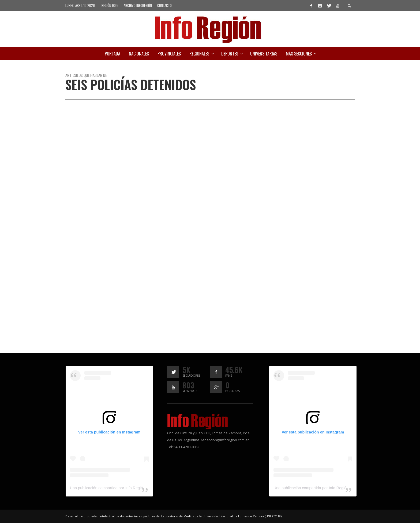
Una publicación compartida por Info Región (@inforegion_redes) (126, 488)
